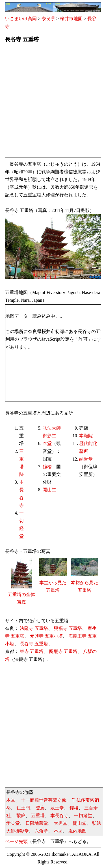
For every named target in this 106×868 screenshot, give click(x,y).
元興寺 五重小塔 (46, 636)
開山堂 (49, 490)
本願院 (86, 436)
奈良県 (48, 19)
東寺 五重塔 (32, 651)
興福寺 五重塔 (68, 628)
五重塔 (38, 816)
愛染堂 (13, 823)
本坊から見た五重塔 (85, 582)
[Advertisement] (53, 102)
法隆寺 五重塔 (34, 628)
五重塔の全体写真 (21, 595)
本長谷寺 (59, 816)
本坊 (58, 831)
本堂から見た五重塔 (53, 582)
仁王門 (23, 808)
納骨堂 (86, 459)
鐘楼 (47, 467)
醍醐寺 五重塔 (63, 651)
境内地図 (77, 831)
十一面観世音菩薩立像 (44, 800)
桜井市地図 (71, 19)
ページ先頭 (16, 841)
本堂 (47, 443)
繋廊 (21, 816)
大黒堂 (60, 823)
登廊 (40, 808)
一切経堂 (83, 816)
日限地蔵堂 (37, 823)
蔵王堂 (57, 808)
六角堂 (41, 831)
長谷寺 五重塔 (34, 644)
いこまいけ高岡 (21, 19)
